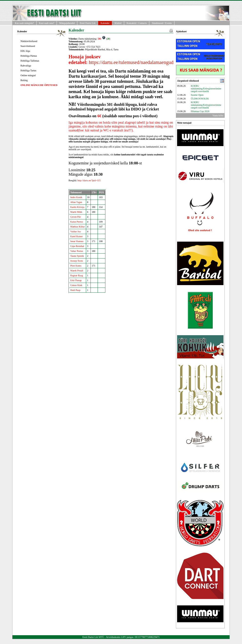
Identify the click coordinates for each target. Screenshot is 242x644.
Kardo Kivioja (77, 207)
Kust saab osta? (47, 23)
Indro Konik (76, 197)
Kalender (105, 23)
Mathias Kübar (78, 227)
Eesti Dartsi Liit (88, 23)
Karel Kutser (76, 236)
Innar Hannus (77, 241)
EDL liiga (25, 51)
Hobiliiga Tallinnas (30, 61)
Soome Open (197, 95)
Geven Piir (76, 217)
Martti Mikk (76, 212)
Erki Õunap (76, 280)
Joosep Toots (77, 261)
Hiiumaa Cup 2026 (200, 111)
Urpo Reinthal (77, 246)
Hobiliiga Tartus (28, 70)
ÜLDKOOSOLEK (200, 99)
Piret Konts (76, 266)
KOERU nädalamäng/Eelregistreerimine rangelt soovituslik (206, 89)
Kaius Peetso (77, 222)
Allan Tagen (76, 202)
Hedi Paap (75, 290)
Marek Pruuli (77, 271)
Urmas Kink (76, 285)
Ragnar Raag (77, 275)
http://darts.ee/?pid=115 (89, 180)
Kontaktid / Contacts (137, 23)
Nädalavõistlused (29, 41)
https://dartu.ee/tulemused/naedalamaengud (131, 62)
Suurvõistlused (28, 46)
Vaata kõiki (218, 115)
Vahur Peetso (77, 251)
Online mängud (28, 75)
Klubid (118, 23)
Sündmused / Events (162, 23)
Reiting (24, 80)
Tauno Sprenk (77, 256)
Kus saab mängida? (24, 23)
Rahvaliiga (26, 66)
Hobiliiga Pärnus (29, 56)
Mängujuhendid (67, 23)
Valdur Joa (76, 231)
